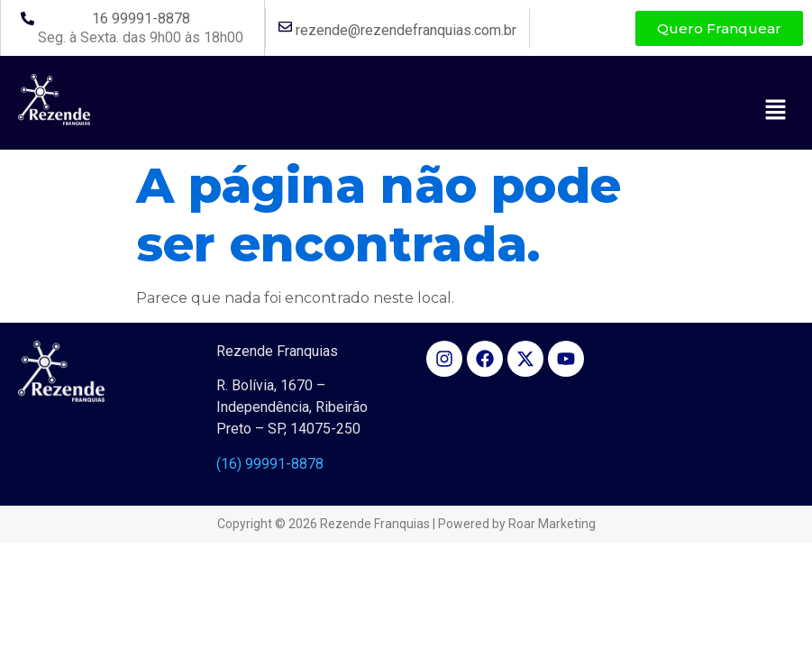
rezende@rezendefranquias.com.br (406, 30)
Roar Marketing (552, 524)
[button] (776, 111)
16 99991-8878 (141, 18)
